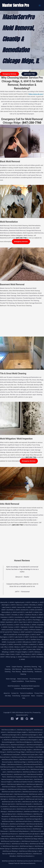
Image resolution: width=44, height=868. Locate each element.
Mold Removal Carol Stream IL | (26, 747)
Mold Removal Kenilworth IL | (9, 797)
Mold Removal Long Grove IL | (26, 809)
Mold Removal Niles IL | (9, 821)
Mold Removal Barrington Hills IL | (12, 735)
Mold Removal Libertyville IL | (25, 804)
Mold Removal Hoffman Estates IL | (18, 789)
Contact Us (15, 693)
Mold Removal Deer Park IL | (20, 757)
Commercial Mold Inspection (24, 688)
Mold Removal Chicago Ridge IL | (17, 752)
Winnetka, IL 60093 (36, 605)
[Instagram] (22, 719)
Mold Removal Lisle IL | (10, 809)
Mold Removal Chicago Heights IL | (23, 750)
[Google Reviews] (27, 719)
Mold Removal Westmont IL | (20, 849)
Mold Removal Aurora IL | (36, 732)
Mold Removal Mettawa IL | (25, 814)
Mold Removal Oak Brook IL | (35, 824)
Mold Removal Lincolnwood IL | (19, 807)
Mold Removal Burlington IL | (35, 745)
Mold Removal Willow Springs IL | (29, 851)
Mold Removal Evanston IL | (8, 767)
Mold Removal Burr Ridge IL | (8, 747)
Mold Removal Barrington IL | (30, 735)
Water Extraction (23, 679)
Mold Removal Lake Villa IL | (31, 802)
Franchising (16, 696)
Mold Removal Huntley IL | (36, 789)
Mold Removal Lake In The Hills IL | (12, 802)
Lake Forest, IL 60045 (9, 607)
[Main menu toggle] (40, 5)
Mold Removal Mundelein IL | (17, 819)
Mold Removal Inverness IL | (31, 792)
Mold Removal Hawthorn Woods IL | (24, 782)
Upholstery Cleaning (30, 667)
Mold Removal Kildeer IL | (25, 797)
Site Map (8, 696)
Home (8, 667)
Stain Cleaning (27, 669)
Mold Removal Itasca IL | (22, 794)
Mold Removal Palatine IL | (9, 826)
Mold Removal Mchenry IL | (16, 812)
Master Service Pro (16, 5)
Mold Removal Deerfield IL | (36, 757)
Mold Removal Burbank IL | (19, 745)
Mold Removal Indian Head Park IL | (12, 792)
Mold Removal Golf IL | (21, 774)
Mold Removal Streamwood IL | (31, 841)
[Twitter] (17, 719)
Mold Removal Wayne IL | (27, 846)
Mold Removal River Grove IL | (24, 829)
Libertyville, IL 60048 (7, 602)
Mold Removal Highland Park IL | (17, 784)
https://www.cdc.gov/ (36, 94)
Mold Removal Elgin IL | (21, 762)
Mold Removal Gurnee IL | (31, 777)
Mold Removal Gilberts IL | (15, 772)
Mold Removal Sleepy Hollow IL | (34, 839)
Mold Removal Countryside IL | (12, 755)
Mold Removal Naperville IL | (34, 819)
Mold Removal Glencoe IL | (31, 772)
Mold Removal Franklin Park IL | (21, 769)
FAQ (24, 698)
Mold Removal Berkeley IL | (12, 740)
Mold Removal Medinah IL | (32, 812)
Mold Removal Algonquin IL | (26, 730)
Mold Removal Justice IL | (36, 794)
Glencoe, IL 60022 (22, 605)
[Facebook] (12, 719)
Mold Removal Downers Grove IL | (29, 760)
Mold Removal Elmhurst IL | (15, 764)
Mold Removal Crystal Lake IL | (30, 755)
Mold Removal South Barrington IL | (11, 841)
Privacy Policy (39, 693)
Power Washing (30, 681)
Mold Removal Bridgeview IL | (25, 742)
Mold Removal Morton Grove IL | (20, 817)
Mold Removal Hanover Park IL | (25, 779)
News (33, 696)
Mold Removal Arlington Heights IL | (18, 732)
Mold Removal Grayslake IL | (15, 777)
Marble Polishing (28, 672)
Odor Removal (17, 669)
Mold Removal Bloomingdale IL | (29, 740)
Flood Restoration (35, 679)
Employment (26, 696)
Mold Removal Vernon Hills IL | (21, 844)
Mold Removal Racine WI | (28, 863)
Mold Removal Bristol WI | (9, 861)
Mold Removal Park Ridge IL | (26, 826)
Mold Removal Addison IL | (9, 730)
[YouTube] (32, 719)
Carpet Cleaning (17, 667)
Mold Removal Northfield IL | (18, 824)
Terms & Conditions (26, 693)
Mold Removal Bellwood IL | (20, 737)
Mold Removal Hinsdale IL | (25, 787)
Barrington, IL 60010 (9, 605)
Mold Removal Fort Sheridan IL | (26, 767)
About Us (7, 693)
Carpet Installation (18, 681)
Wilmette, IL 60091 (38, 602)
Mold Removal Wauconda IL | (11, 846)
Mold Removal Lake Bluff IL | (17, 799)
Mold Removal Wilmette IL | (25, 854)
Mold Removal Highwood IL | (35, 784)
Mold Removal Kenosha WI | (25, 861)
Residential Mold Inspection (30, 686)
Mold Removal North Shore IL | (25, 821)
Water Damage (11, 679)
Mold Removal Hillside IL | (10, 787)
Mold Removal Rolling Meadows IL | (20, 831)
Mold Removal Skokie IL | (17, 839)
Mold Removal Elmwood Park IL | (33, 764)
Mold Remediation (14, 686)
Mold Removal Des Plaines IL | (10, 760)
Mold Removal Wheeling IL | (11, 851)
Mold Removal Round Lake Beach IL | (30, 834)
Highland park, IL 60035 (23, 602)
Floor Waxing (16, 672)
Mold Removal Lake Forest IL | (35, 799)
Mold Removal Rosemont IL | (10, 834)
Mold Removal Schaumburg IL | (25, 836)
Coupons (39, 696)
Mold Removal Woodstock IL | (26, 856)
